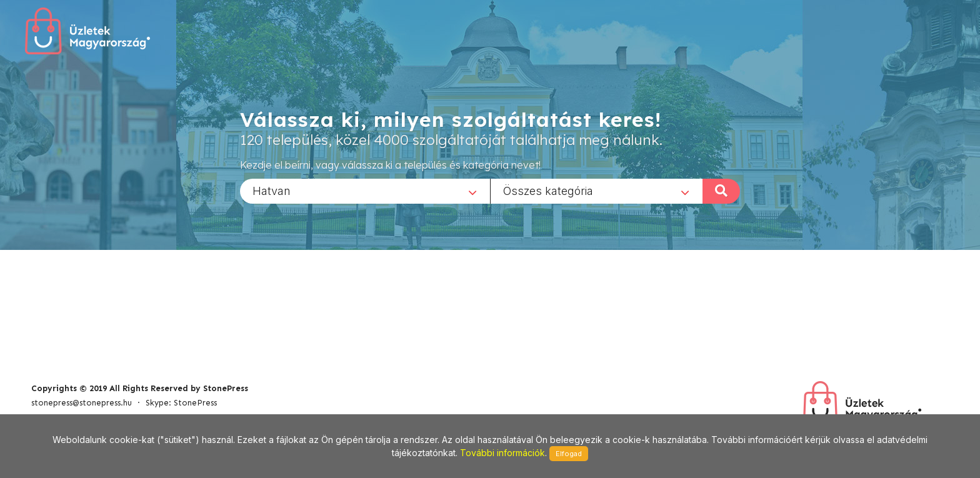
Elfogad (569, 454)
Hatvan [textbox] (272, 190)
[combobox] (365, 191)
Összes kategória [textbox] (548, 190)
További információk (502, 453)
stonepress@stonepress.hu (82, 403)
